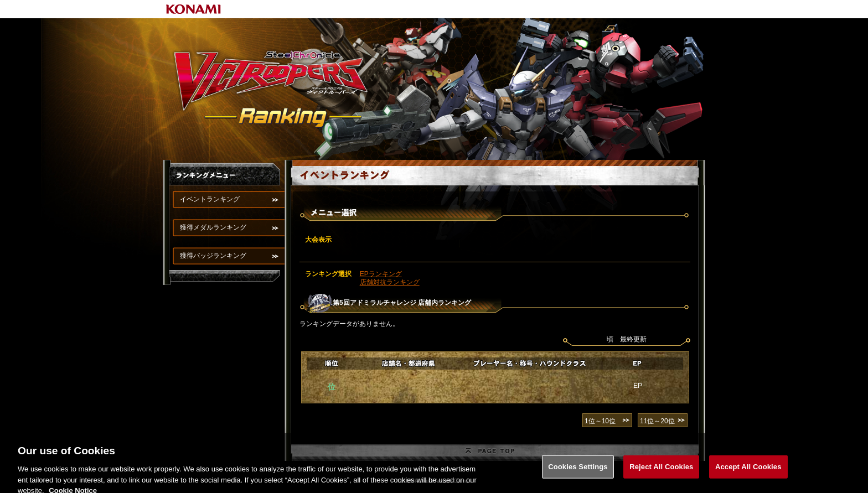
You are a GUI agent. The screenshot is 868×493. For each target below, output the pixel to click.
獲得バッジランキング (213, 256)
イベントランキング (210, 199)
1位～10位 (600, 421)
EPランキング (381, 274)
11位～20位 (657, 421)
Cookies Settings (578, 469)
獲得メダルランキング (213, 227)
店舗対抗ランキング (390, 282)
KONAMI (194, 9)
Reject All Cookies (661, 469)
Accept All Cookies (748, 469)
